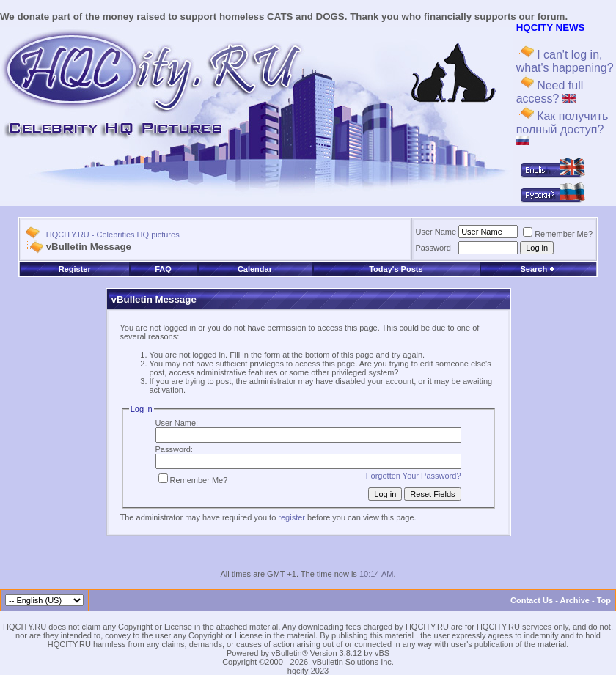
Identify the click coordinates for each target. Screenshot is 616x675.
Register (75, 269)
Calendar (255, 269)
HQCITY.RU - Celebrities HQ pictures (113, 235)
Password (433, 248)
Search (538, 269)
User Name (436, 232)
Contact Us (532, 600)
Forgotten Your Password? (414, 476)
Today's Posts (396, 269)
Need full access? (550, 92)
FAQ (163, 269)
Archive (575, 600)
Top (604, 600)
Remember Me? (558, 234)
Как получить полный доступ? (562, 128)
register (291, 517)
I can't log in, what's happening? (565, 61)
